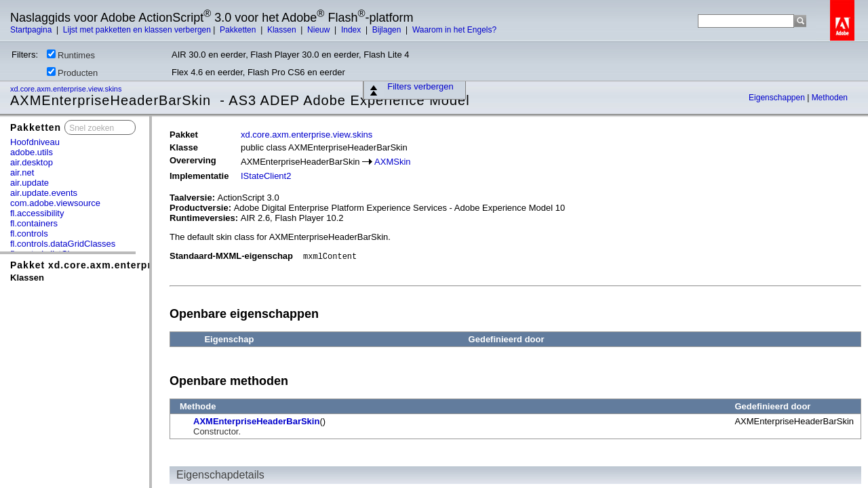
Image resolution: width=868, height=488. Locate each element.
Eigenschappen (778, 98)
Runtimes (71, 55)
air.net (22, 172)
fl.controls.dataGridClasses (63, 244)
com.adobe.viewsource (55, 203)
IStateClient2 (266, 176)
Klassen (283, 30)
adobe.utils (32, 152)
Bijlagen (388, 30)
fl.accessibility (37, 213)
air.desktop (32, 162)
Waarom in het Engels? (454, 30)
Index (352, 30)
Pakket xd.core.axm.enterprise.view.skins (117, 265)
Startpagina (32, 30)
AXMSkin (392, 162)
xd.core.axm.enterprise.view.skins (67, 89)
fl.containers (34, 223)
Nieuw (320, 30)
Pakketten (239, 30)
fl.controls (29, 233)
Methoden (830, 98)
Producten (72, 73)
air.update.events (44, 193)
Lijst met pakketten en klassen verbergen (137, 30)
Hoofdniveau (35, 142)
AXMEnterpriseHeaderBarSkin (256, 421)
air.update (29, 183)
